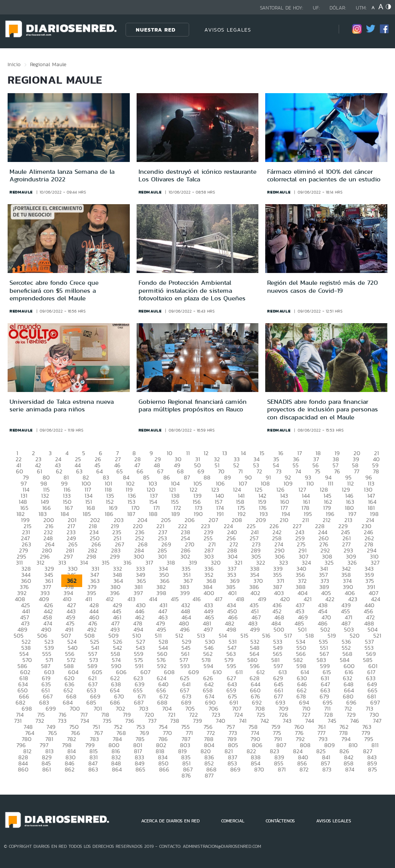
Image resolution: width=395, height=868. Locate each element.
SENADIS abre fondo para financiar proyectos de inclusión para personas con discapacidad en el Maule (323, 409)
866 (164, 769)
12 (206, 453)
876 (186, 775)
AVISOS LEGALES (228, 30)
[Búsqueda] (322, 29)
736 (130, 721)
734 (85, 721)
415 (175, 599)
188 (153, 514)
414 (153, 599)
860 (23, 769)
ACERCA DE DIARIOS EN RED (170, 821)
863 (93, 769)
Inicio (14, 64)
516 (266, 636)
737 (152, 721)
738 (175, 721)
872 (304, 769)
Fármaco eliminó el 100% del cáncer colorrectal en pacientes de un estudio (324, 175)
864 (117, 769)
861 (47, 769)
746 (355, 721)
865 (140, 769)
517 (288, 636)
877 (209, 775)
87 (187, 477)
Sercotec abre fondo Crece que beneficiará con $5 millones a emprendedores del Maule (54, 290)
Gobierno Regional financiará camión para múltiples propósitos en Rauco (193, 405)
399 (185, 593)
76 (337, 471)
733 (62, 721)
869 (235, 769)
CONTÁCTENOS (280, 821)
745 (332, 721)
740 (221, 721)
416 (197, 599)
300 (139, 556)
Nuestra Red (156, 30)
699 (51, 709)
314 (84, 563)
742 (265, 721)
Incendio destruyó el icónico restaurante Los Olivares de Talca (197, 175)
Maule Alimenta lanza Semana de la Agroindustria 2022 (62, 175)
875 (373, 769)
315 (106, 563)
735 (107, 721)
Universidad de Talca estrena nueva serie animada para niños (62, 405)
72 (259, 471)
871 (282, 769)
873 (327, 769)
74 (298, 471)
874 (350, 769)
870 (259, 769)
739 (197, 721)
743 (287, 721)
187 (131, 514)
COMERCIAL (233, 821)
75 (318, 471)
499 (255, 629)
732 (40, 721)
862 (70, 769)
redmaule (21, 192)
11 (188, 453)
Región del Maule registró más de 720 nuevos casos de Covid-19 (323, 286)
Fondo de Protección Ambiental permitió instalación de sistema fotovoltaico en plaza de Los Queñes (192, 290)
